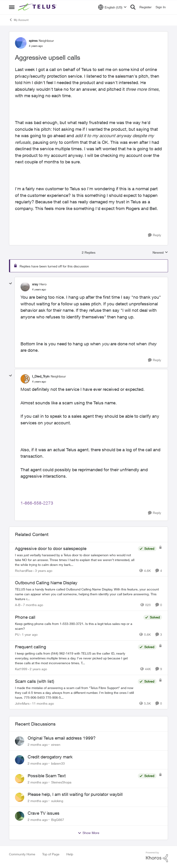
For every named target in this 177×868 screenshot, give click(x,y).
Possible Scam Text (47, 776)
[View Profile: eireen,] (20, 741)
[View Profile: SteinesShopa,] (20, 779)
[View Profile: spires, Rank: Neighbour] (21, 43)
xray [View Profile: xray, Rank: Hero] (35, 284)
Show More (88, 833)
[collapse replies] (11, 284)
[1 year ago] (29, 634)
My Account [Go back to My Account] (19, 20)
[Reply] (155, 235)
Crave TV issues (44, 813)
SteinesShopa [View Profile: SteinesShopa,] (61, 782)
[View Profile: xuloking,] (20, 797)
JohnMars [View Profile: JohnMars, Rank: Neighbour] (22, 703)
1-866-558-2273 (37, 503)
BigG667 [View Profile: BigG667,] (58, 820)
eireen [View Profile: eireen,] (56, 745)
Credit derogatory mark (50, 757)
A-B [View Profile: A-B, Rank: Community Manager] (18, 605)
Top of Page (51, 854)
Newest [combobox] (160, 253)
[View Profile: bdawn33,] (20, 760)
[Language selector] (112, 7)
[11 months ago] (42, 703)
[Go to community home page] (38, 7)
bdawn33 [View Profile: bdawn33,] (58, 763)
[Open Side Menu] (12, 7)
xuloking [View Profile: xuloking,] (57, 801)
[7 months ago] (32, 605)
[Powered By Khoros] (157, 857)
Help (70, 854)
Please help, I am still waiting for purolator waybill (75, 794)
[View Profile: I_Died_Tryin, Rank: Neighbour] (25, 379)
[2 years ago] (38, 669)
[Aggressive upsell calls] (39, 289)
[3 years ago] (43, 570)
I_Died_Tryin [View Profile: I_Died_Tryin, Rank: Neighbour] (41, 376)
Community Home (22, 854)
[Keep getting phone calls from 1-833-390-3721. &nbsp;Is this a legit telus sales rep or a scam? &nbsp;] (78, 626)
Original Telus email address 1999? (62, 738)
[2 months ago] (38, 745)
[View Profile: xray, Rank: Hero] (25, 287)
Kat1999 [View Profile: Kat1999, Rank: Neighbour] (21, 669)
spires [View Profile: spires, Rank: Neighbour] (33, 41)
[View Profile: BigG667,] (20, 816)
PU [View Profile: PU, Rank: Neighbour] (17, 634)
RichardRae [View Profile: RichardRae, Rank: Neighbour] (24, 570)
